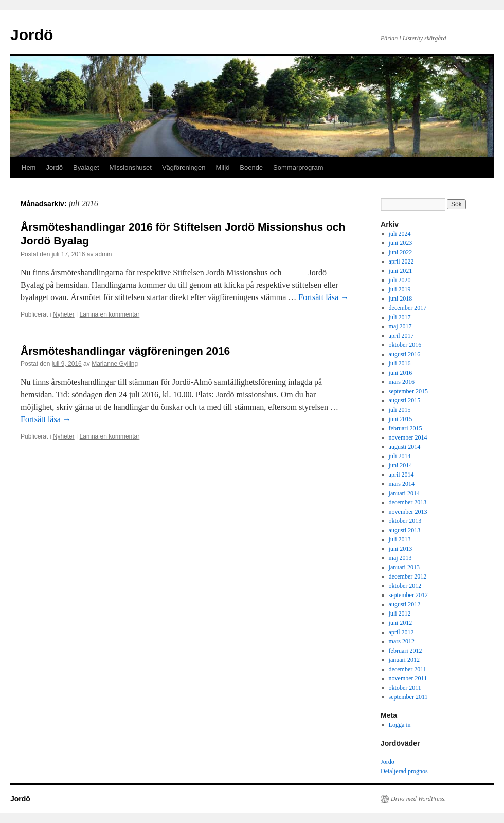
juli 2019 (400, 289)
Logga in (400, 725)
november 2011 (408, 678)
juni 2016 (401, 373)
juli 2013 (400, 539)
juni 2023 (401, 243)
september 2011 (408, 697)
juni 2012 (401, 623)
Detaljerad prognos (404, 771)
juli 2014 (400, 456)
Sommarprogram (298, 168)
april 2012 (401, 632)
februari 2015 (406, 428)
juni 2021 (401, 271)
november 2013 (408, 512)
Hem (29, 168)
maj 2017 (400, 326)
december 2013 (408, 502)
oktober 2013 (405, 521)
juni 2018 (401, 299)
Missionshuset (131, 168)
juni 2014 (401, 465)
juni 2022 (401, 252)
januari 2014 (404, 493)
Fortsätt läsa (323, 297)
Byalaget (86, 168)
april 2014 (401, 475)
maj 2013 (400, 558)
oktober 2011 (405, 688)
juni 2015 (401, 419)
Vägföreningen (184, 168)
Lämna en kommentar (110, 314)
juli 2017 (400, 317)
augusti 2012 (405, 604)
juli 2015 (400, 410)
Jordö (32, 35)
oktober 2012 (405, 586)
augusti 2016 (405, 354)
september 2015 (408, 391)
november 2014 (408, 437)
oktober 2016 (405, 345)
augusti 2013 (405, 530)
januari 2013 (404, 567)
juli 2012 (400, 614)
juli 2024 (400, 234)
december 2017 (408, 308)
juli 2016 (400, 363)
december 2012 (408, 576)
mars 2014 (402, 484)
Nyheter (64, 314)
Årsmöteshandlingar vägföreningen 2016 (125, 351)
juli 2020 (400, 280)
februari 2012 (406, 651)
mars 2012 (402, 641)
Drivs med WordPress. (418, 799)
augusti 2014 (405, 447)
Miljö (223, 168)
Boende (251, 168)
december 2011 (408, 669)
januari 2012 (404, 660)
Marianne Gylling (115, 364)
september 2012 (408, 595)
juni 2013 (401, 549)
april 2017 (401, 336)
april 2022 (401, 261)
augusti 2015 (405, 400)
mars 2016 (402, 382)
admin (104, 254)
